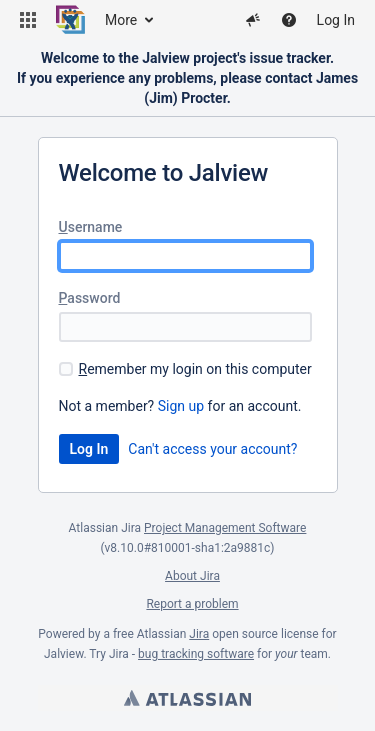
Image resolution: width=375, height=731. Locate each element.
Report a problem (192, 604)
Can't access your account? (212, 449)
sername (91, 227)
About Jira (192, 576)
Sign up (181, 406)
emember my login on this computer (195, 369)
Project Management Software (225, 528)
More (121, 20)
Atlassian (187, 698)
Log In (336, 20)
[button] (28, 20)
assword (90, 298)
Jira (199, 634)
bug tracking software (196, 654)
